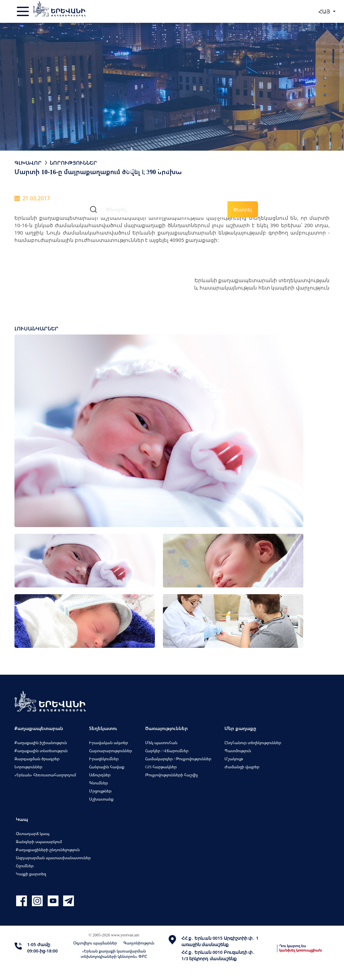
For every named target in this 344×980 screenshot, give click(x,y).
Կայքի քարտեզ (31, 874)
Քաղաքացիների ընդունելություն (48, 850)
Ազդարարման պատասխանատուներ (53, 858)
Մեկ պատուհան (161, 743)
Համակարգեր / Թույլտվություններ (178, 759)
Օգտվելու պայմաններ (95, 943)
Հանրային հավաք (107, 767)
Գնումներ (98, 783)
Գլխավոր (28, 163)
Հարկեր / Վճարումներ (167, 751)
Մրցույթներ (100, 791)
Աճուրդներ (100, 775)
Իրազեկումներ (104, 759)
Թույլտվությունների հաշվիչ (171, 775)
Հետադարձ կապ (33, 834)
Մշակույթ (234, 759)
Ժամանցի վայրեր (242, 767)
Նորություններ (73, 163)
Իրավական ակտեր (109, 743)
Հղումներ (25, 866)
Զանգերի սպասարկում (39, 842)
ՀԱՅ (325, 11)
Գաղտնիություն (139, 943)
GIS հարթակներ (161, 767)
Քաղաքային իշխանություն (41, 743)
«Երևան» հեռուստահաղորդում (45, 775)
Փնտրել (243, 210)
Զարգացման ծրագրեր (37, 759)
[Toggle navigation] (24, 11)
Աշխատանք (101, 799)
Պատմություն (238, 751)
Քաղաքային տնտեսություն (41, 751)
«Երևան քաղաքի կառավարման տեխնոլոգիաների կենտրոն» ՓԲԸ (114, 954)
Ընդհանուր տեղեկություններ (253, 743)
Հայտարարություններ (111, 751)
